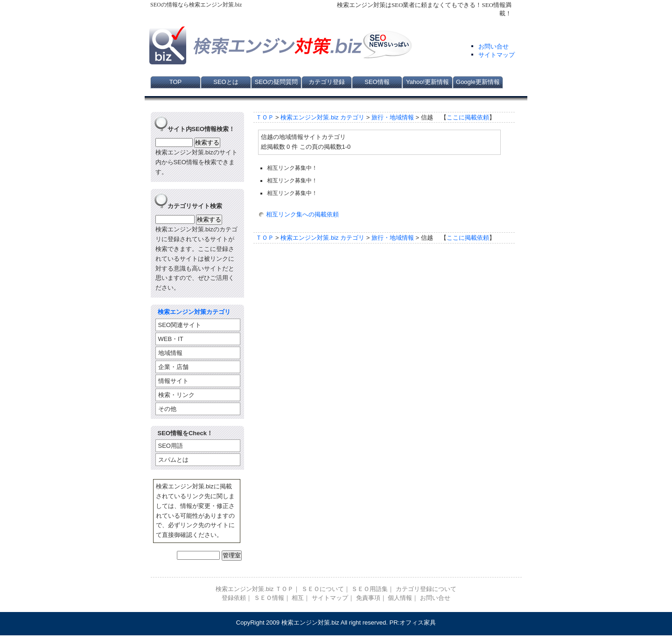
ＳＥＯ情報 (269, 598)
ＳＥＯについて (323, 589)
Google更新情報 (478, 82)
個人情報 (400, 598)
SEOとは (226, 82)
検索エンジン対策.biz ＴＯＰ (255, 589)
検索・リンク (176, 395)
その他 (167, 409)
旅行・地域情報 (393, 117)
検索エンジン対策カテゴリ (194, 312)
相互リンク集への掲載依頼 (302, 214)
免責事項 (368, 598)
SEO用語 (171, 446)
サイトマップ (497, 55)
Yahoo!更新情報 (427, 82)
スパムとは (173, 460)
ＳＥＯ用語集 (370, 589)
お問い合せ (493, 46)
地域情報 (170, 353)
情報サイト (173, 381)
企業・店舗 (173, 367)
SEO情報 (377, 82)
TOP (176, 82)
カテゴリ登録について (426, 589)
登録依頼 (234, 598)
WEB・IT (171, 339)
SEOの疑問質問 (276, 82)
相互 (298, 598)
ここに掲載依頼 (468, 117)
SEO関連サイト (180, 325)
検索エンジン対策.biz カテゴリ (322, 117)
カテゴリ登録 (327, 82)
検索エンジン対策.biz (310, 623)
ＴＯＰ (265, 117)
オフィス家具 (418, 623)
